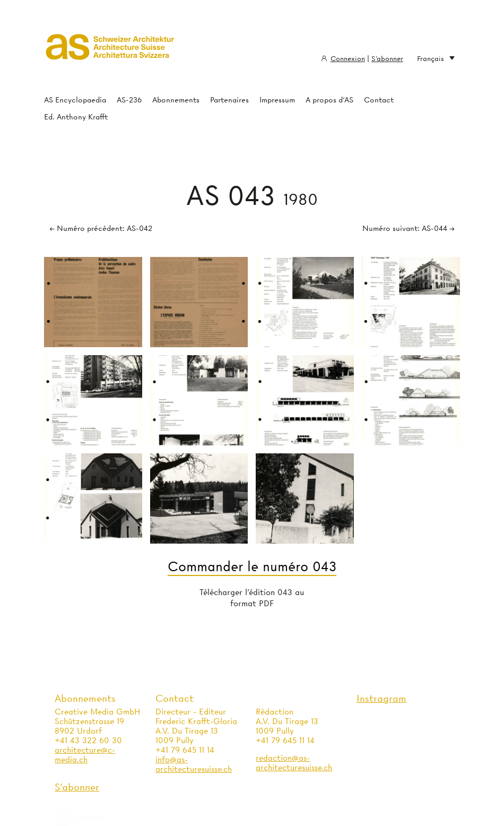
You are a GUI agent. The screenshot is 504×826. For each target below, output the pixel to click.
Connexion (348, 58)
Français (436, 59)
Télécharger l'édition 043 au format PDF (252, 598)
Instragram (381, 698)
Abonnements (176, 100)
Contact (379, 100)
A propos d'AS (329, 100)
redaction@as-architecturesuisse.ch (294, 763)
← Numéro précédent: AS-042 (101, 228)
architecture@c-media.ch (85, 755)
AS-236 (129, 100)
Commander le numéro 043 (252, 567)
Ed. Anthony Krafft (76, 117)
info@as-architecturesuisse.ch (194, 764)
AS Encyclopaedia (75, 100)
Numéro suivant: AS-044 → (409, 228)
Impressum (277, 100)
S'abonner (387, 58)
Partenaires (229, 100)
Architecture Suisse (111, 50)
